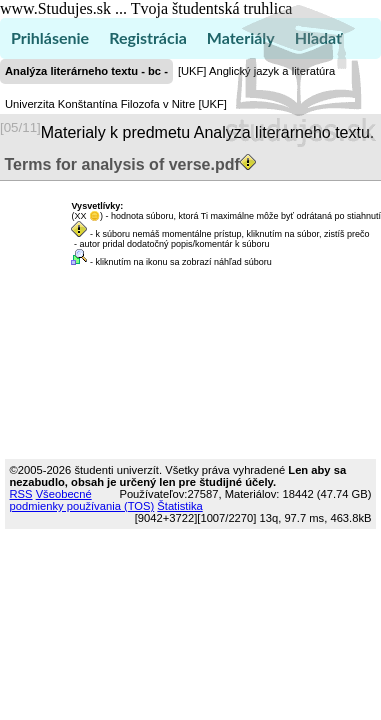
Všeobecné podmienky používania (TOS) (82, 500)
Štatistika (179, 506)
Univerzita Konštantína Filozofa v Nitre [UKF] (116, 104)
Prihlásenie (50, 37)
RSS (21, 494)
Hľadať (318, 37)
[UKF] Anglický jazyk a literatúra (256, 71)
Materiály (241, 37)
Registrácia (148, 37)
